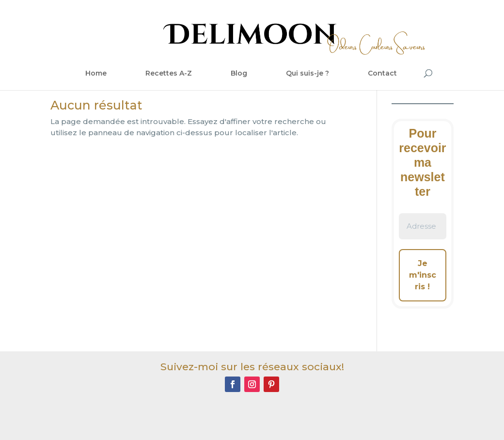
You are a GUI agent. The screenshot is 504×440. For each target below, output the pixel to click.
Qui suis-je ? (307, 73)
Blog (239, 73)
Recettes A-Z (169, 73)
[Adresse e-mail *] (423, 227)
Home (96, 73)
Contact (382, 73)
